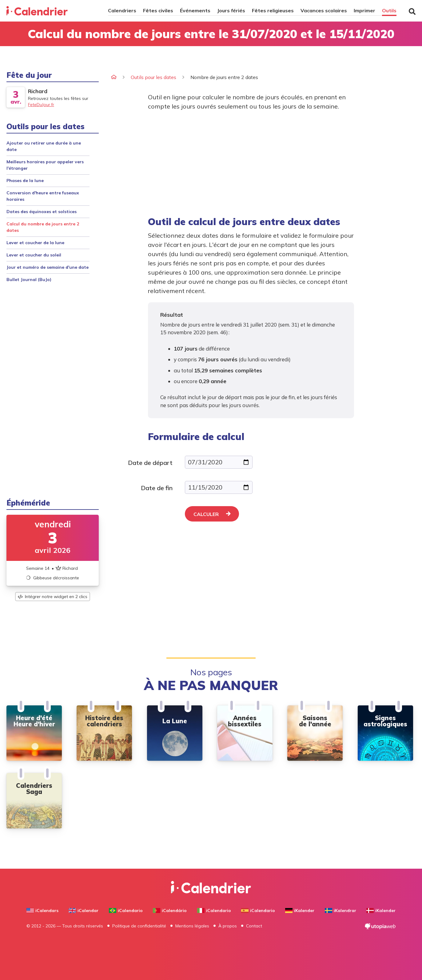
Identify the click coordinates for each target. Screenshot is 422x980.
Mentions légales (192, 926)
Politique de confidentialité (139, 926)
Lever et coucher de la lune (35, 243)
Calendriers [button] (122, 10)
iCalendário (170, 911)
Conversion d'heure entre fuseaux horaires (43, 196)
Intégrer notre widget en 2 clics (53, 597)
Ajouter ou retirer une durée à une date (44, 146)
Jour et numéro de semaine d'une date (48, 267)
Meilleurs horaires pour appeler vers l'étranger (45, 165)
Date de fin (157, 488)
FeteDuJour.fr (41, 105)
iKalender (300, 911)
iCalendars (42, 911)
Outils (389, 10)
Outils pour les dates (153, 77)
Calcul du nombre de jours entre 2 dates (43, 227)
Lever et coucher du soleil (34, 255)
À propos (228, 926)
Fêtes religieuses (273, 10)
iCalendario (126, 911)
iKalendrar (340, 911)
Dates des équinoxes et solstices (42, 212)
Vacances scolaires (324, 10)
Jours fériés (231, 10)
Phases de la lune (25, 181)
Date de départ (150, 463)
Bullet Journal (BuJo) (29, 280)
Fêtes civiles (158, 10)
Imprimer (364, 10)
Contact (254, 926)
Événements (195, 10)
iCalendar (84, 911)
